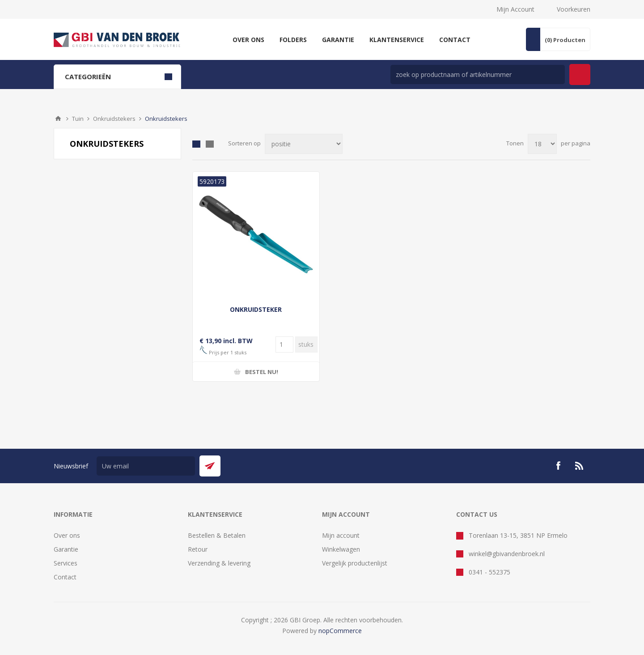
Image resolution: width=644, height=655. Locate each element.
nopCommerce (340, 631)
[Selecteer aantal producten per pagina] (542, 144)
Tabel (196, 144)
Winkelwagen (341, 549)
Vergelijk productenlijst (355, 563)
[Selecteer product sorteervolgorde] (304, 144)
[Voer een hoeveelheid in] (284, 345)
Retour (198, 549)
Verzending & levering (219, 563)
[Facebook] (558, 466)
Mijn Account (515, 9)
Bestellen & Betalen (217, 535)
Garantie (66, 549)
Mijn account (341, 535)
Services (66, 563)
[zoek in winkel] (478, 74)
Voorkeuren (574, 9)
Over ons (67, 535)
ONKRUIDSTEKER (256, 309)
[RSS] (580, 466)
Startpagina (58, 119)
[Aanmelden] (146, 466)
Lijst (210, 144)
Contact (65, 577)
